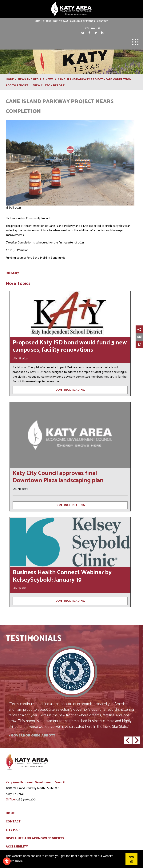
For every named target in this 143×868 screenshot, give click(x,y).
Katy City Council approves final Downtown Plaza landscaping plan (58, 477)
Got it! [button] (131, 859)
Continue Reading (70, 390)
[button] (128, 740)
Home (10, 813)
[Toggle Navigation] (135, 42)
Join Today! (61, 21)
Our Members (43, 21)
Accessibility (17, 847)
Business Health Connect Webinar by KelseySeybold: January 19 (62, 576)
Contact (103, 21)
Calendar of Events (82, 21)
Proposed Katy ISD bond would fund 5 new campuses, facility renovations (70, 346)
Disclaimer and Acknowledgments (35, 838)
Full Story (12, 273)
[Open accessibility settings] (7, 861)
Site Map (13, 830)
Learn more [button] (14, 861)
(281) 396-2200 (26, 800)
